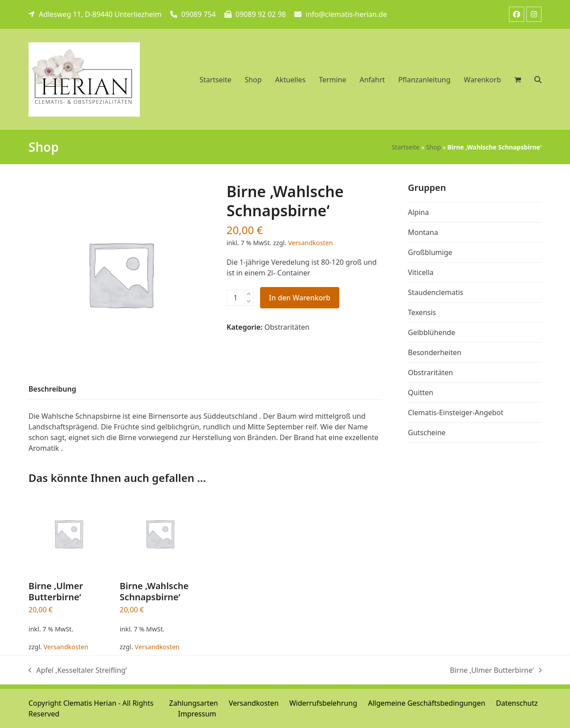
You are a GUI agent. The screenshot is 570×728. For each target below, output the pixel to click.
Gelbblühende (432, 332)
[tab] (52, 389)
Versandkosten (311, 243)
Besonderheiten (435, 352)
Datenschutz (517, 703)
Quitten (421, 392)
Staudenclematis (436, 292)
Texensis (422, 312)
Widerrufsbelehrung (323, 703)
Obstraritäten (287, 327)
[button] (538, 80)
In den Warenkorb (300, 298)
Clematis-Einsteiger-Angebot (456, 413)
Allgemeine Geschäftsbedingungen (426, 703)
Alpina (418, 212)
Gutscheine (427, 433)
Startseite (406, 147)
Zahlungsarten (194, 703)
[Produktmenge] (236, 298)
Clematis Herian (90, 703)
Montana (423, 232)
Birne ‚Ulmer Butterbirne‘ (496, 670)
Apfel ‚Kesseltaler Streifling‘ (78, 670)
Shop (434, 147)
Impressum (197, 714)
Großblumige (430, 252)
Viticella (421, 272)
